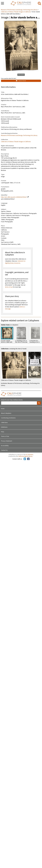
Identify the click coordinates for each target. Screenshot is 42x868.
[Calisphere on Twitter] (25, 459)
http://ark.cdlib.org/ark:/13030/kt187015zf (14, 197)
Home (3, 409)
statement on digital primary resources (15, 262)
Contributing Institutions (8, 418)
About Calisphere (6, 413)
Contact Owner (21, 81)
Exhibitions (4, 427)
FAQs (3, 432)
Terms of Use (5, 436)
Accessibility (5, 446)
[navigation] (2, 3)
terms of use (9, 287)
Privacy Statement (7, 441)
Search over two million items (12, 400)
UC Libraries (30, 455)
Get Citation (21, 75)
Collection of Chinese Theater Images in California (16, 12)
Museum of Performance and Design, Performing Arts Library (19, 10)
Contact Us (4, 450)
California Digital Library (25, 456)
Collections (4, 423)
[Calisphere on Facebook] (28, 459)
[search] (39, 3)
